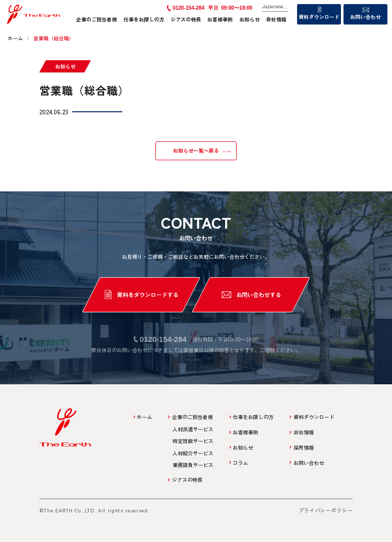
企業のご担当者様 (96, 19)
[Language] (275, 7)
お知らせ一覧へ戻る (196, 151)
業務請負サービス (193, 465)
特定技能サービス (193, 441)
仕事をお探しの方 (144, 19)
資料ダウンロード (319, 17)
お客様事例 (220, 19)
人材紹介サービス (193, 453)
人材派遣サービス (193, 429)
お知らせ (250, 19)
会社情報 (276, 19)
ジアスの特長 (186, 19)
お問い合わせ (365, 17)
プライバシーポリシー (326, 510)
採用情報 (304, 447)
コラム (240, 463)
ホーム (144, 417)
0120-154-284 (188, 8)
